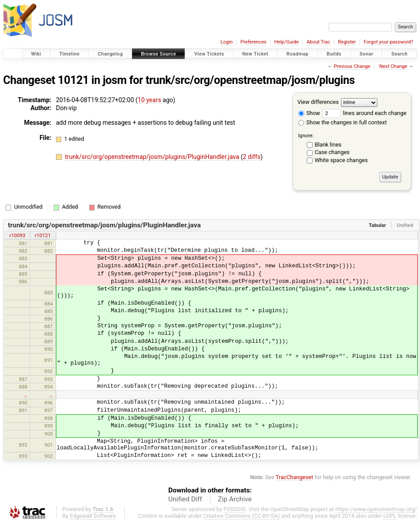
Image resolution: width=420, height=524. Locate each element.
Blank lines (328, 145)
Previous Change (352, 66)
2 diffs (252, 157)
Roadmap (297, 54)
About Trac (319, 42)
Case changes (332, 152)
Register (347, 42)
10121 (73, 80)
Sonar (367, 54)
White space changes (341, 160)
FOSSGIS (234, 509)
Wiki (36, 54)
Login (227, 42)
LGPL (390, 516)
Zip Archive (235, 499)
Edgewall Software (93, 516)
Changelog (110, 54)
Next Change (393, 66)
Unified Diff (185, 499)
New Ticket (256, 54)
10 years (149, 100)
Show (309, 113)
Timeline (69, 54)
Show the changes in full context (343, 122)
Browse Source (159, 54)
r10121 (43, 235)
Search (399, 54)
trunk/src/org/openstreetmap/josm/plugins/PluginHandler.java (153, 157)
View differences (318, 102)
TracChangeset (295, 477)
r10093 (17, 235)
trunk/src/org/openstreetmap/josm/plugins (250, 80)
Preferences (253, 42)
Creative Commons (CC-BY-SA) (242, 516)
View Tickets (209, 54)
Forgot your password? (388, 42)
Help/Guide (287, 42)
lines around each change (364, 113)
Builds (334, 54)
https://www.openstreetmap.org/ (376, 509)
